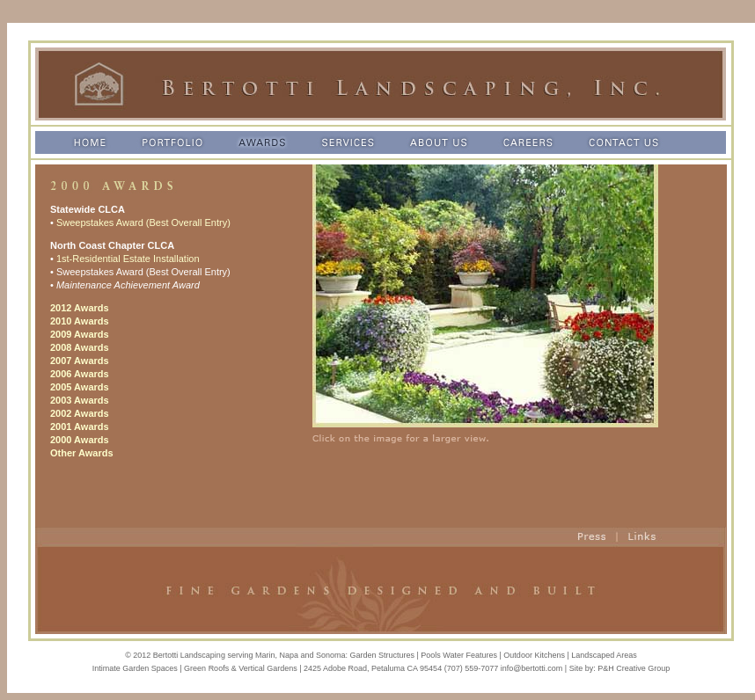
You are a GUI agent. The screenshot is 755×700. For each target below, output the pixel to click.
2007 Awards (80, 361)
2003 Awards (80, 400)
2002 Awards (80, 413)
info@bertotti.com (532, 668)
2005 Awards (80, 387)
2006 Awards (80, 374)
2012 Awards (80, 308)
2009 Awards (80, 334)
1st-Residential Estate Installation (128, 259)
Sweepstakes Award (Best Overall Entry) (143, 222)
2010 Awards (80, 321)
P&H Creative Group (634, 668)
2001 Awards (80, 427)
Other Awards (82, 453)
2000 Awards (80, 440)
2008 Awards (80, 347)
